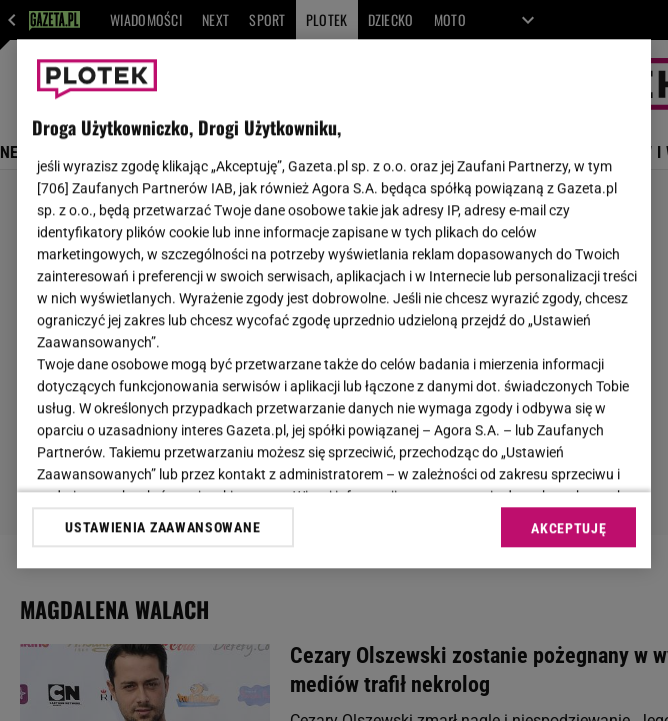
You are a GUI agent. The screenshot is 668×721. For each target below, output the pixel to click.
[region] (334, 303)
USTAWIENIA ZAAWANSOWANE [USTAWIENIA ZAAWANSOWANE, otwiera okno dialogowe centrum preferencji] (162, 527)
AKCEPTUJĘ (568, 528)
